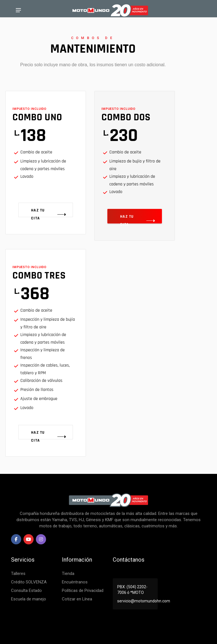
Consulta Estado (26, 590)
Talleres (18, 574)
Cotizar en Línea (77, 599)
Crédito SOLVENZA (29, 582)
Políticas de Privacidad (83, 590)
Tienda (68, 574)
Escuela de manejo (29, 599)
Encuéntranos (75, 582)
